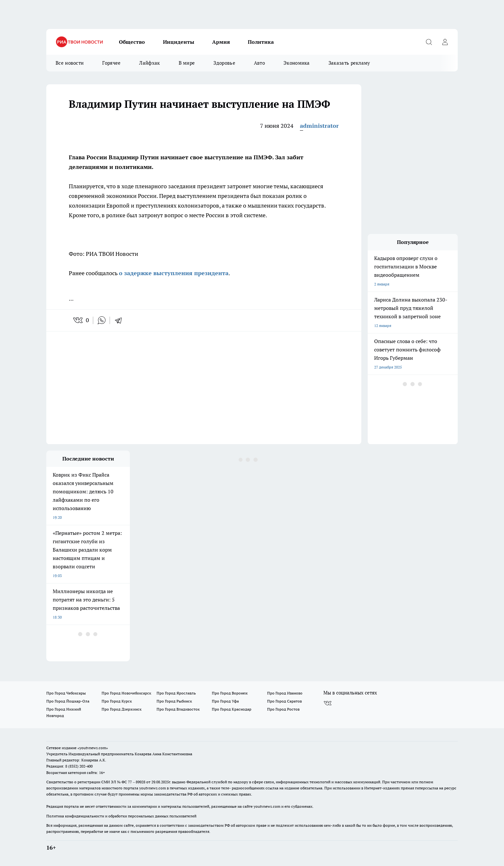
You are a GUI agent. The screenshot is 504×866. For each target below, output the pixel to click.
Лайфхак (149, 63)
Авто (259, 63)
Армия (221, 42)
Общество (132, 42)
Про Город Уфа (225, 701)
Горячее (111, 63)
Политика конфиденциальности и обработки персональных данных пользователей (121, 816)
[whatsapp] (102, 320)
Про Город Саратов (284, 701)
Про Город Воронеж (230, 693)
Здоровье (224, 63)
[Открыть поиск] (429, 42)
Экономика (297, 63)
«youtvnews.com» (93, 748)
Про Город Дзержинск (122, 709)
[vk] (79, 320)
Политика (261, 42)
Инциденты (179, 42)
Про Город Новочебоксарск (126, 693)
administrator (319, 126)
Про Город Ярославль (176, 693)
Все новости (70, 63)
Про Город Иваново (285, 693)
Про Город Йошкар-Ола (68, 701)
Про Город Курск (117, 701)
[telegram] (121, 320)
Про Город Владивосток (178, 709)
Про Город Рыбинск (174, 701)
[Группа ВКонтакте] (328, 703)
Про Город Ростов (283, 709)
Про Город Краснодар (232, 709)
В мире (187, 63)
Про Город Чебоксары (66, 693)
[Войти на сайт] (445, 42)
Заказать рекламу (349, 63)
